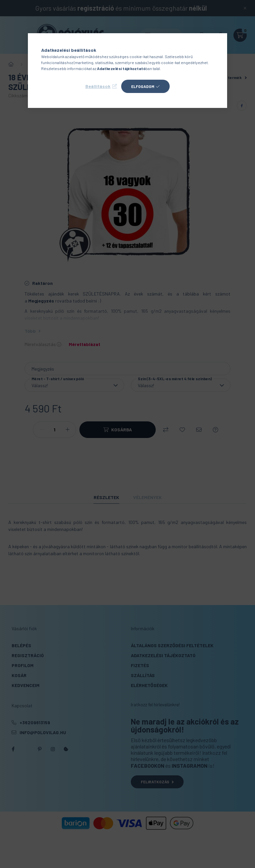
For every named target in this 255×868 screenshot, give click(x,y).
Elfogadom (143, 86)
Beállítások (98, 86)
